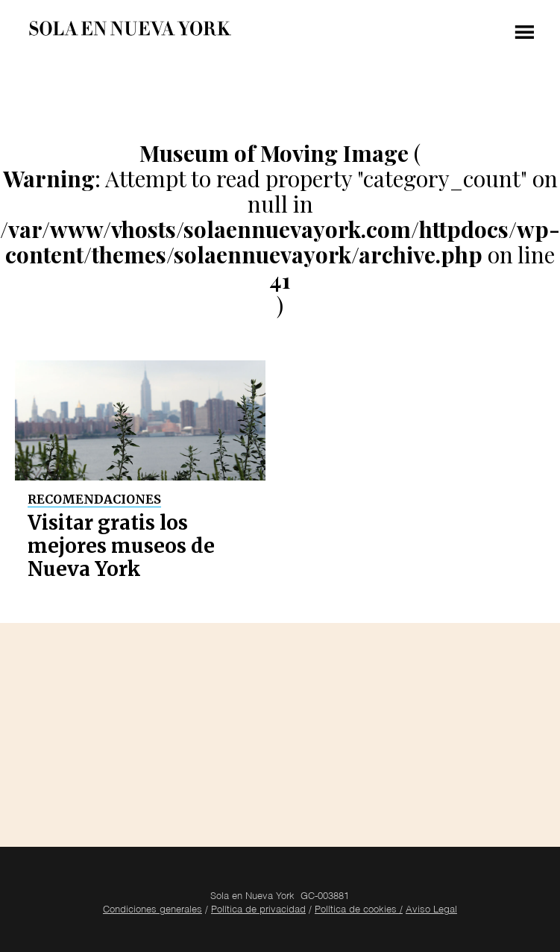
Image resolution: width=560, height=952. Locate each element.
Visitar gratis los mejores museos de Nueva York (121, 546)
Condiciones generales (152, 911)
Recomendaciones (94, 499)
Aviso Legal (431, 911)
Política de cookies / (359, 911)
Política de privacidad (258, 911)
